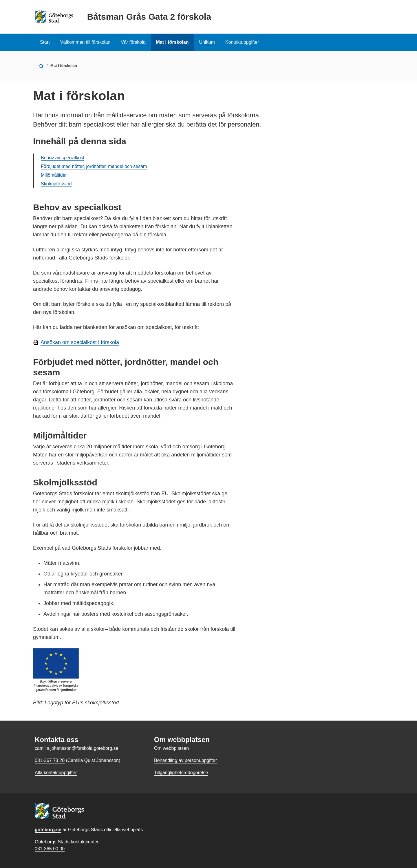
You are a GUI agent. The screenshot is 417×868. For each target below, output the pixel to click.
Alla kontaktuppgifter (56, 773)
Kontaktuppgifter (242, 42)
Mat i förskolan (172, 42)
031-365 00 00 (50, 849)
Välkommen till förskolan (85, 42)
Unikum (207, 42)
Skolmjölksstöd (56, 184)
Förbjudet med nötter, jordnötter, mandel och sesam (94, 166)
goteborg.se (48, 830)
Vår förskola (133, 42)
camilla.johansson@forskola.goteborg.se (76, 748)
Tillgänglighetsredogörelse (181, 773)
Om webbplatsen (171, 748)
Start (45, 42)
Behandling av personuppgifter (185, 760)
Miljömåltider (54, 175)
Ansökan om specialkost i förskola (80, 342)
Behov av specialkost (63, 158)
